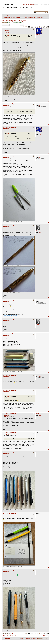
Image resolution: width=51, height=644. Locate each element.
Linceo (19, 22)
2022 (40, 105)
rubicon (7, 35)
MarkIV (9, 22)
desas (16, 22)
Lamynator (23, 22)
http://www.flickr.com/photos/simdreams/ (10, 316)
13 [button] (35, 27)
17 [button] (44, 27)
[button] (29, 27)
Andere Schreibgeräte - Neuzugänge (14, 21)
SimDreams (38, 300)
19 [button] (47, 27)
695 (40, 232)
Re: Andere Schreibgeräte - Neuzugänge (11, 30)
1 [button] (33, 27)
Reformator (38, 231)
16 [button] (42, 27)
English (27, 4)
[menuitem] (10, 15)
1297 (40, 36)
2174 (40, 301)
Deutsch (24, 4)
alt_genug (38, 35)
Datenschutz (30, 4)
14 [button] (38, 27)
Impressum (33, 4)
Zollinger (12, 22)
